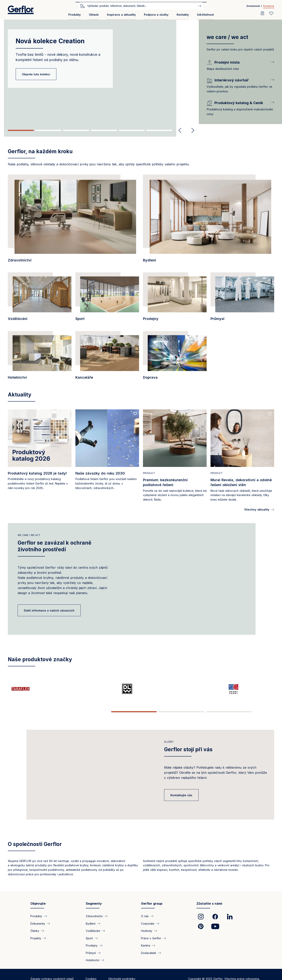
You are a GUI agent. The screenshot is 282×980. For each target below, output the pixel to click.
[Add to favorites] (68, 414)
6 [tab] (159, 130)
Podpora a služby (156, 15)
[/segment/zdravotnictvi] (73, 221)
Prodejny (92, 952)
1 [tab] (21, 130)
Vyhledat (82, 6)
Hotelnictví (93, 967)
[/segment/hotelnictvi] (40, 357)
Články (35, 938)
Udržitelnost (205, 15)
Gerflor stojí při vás (188, 747)
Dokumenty (38, 930)
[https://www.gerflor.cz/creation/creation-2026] (163, 689)
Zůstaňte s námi (209, 911)
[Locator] (262, 13)
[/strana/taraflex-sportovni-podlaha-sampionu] (30, 689)
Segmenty (94, 911)
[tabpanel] (99, 72)
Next (191, 130)
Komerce (269, 6)
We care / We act (29, 535)
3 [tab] (76, 130)
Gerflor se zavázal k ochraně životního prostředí (54, 546)
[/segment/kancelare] (107, 357)
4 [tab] (104, 130)
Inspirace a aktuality (121, 15)
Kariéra (146, 952)
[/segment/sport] (107, 299)
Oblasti (94, 15)
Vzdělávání (93, 938)
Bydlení (91, 930)
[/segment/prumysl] (242, 299)
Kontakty (183, 15)
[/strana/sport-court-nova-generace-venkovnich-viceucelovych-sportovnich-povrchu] (119, 689)
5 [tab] (132, 130)
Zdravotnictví (94, 923)
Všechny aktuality (257, 509)
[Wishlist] (271, 13)
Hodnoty (147, 938)
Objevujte (38, 911)
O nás (145, 923)
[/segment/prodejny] (175, 299)
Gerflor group (152, 911)
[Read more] (40, 457)
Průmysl (91, 960)
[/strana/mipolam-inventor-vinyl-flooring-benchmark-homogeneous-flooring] (208, 689)
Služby (169, 739)
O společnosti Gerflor (35, 851)
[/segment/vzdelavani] (40, 299)
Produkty (75, 15)
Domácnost (253, 6)
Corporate (148, 930)
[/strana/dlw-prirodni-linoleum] (74, 689)
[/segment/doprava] (175, 357)
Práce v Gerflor (151, 945)
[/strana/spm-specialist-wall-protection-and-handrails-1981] (252, 689)
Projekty (36, 945)
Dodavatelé (149, 960)
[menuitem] (75, 16)
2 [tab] (49, 130)
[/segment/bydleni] (209, 221)
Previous (180, 130)
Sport (89, 945)
